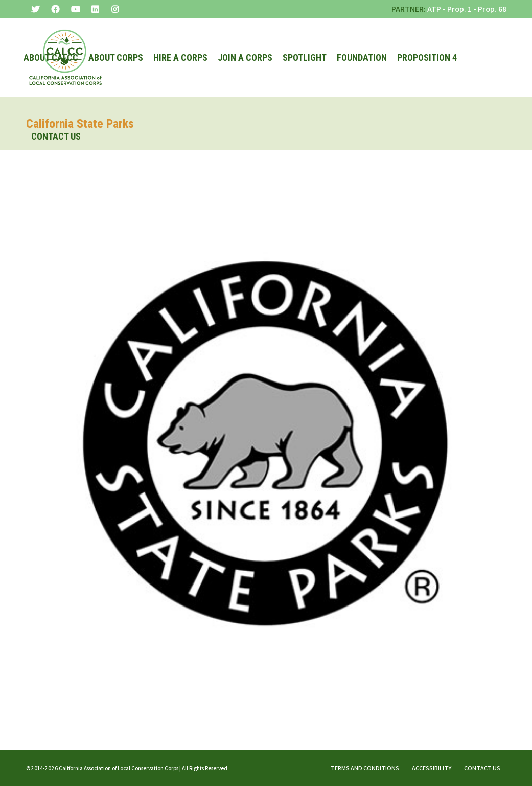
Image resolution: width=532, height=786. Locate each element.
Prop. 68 (492, 9)
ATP (434, 9)
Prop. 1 (459, 9)
